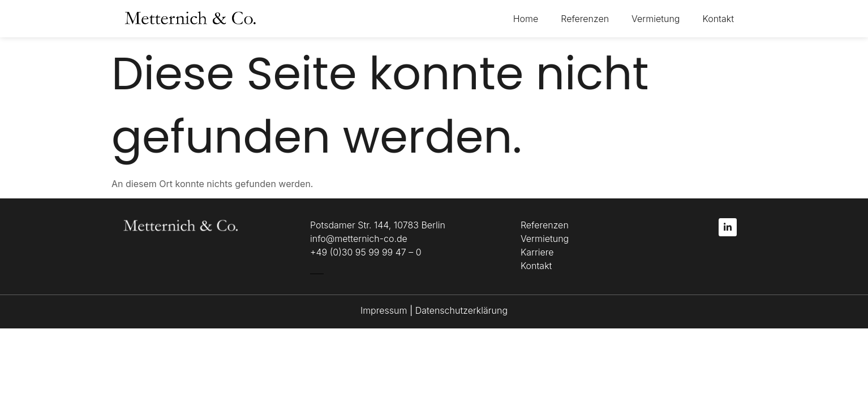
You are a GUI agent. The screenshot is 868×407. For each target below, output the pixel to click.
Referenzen (585, 19)
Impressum (385, 310)
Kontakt (718, 19)
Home (526, 19)
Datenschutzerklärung (461, 310)
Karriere (537, 252)
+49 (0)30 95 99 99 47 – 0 (366, 252)
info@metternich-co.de (359, 239)
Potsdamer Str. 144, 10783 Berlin (378, 225)
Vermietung (656, 19)
